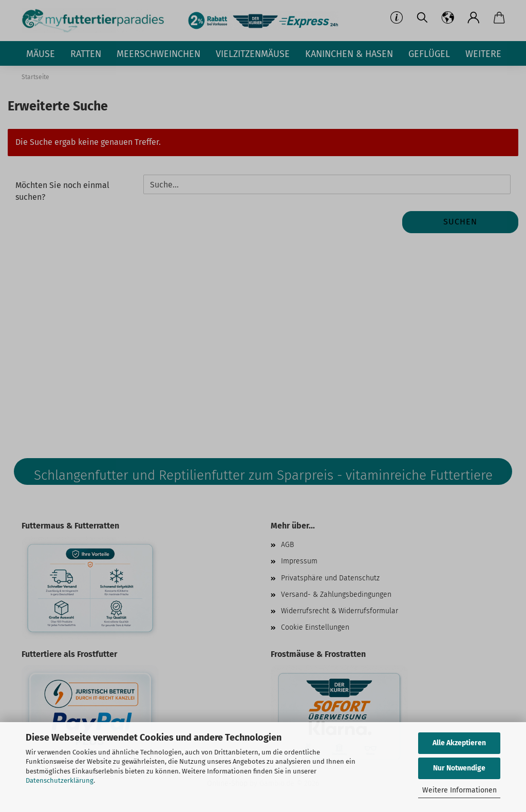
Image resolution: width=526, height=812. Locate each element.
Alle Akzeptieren (459, 743)
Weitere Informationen (459, 790)
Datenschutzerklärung (60, 780)
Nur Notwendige (459, 768)
